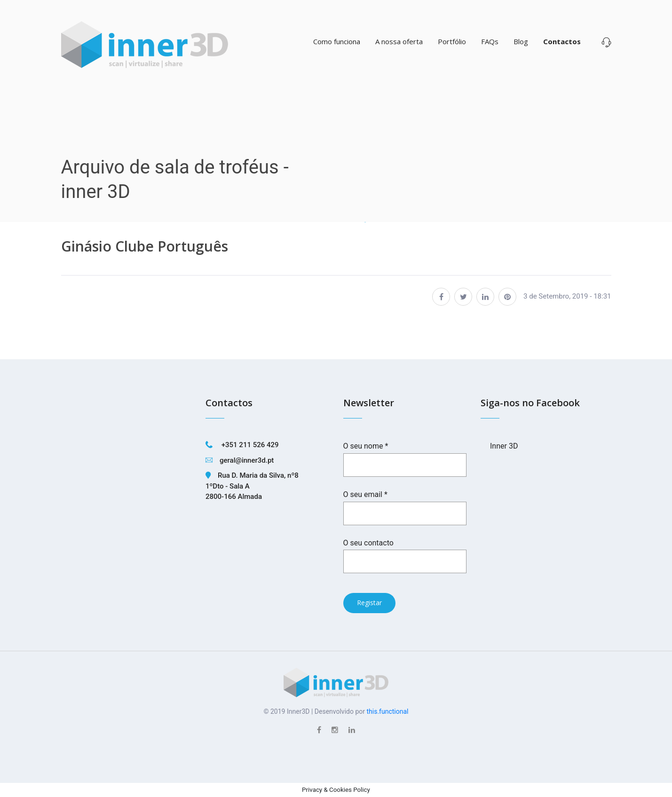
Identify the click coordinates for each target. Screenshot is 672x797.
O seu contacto (405, 552)
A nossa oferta (399, 41)
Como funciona (337, 41)
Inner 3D (504, 446)
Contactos (562, 41)
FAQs (490, 41)
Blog (521, 41)
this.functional (387, 711)
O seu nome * (405, 455)
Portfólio (452, 41)
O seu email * (405, 504)
